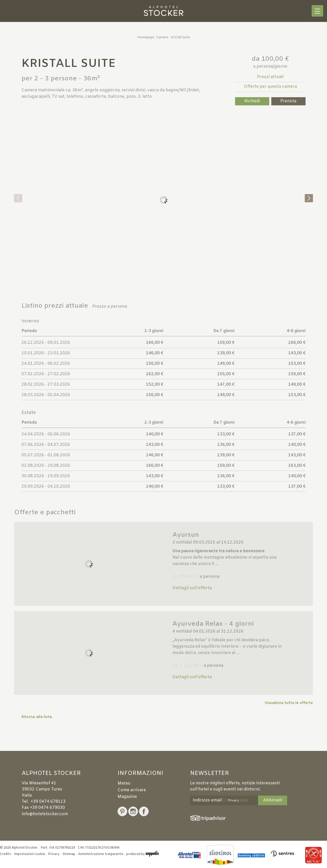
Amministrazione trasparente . (102, 854)
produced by (142, 854)
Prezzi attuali (270, 77)
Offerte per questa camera (270, 87)
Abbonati (273, 800)
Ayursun (186, 535)
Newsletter (209, 774)
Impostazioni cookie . (31, 854)
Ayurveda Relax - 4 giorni (213, 624)
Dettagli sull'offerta (192, 588)
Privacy (238, 801)
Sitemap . (70, 854)
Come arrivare (132, 790)
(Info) (244, 801)
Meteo (124, 783)
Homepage (146, 37)
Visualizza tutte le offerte (289, 703)
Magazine (127, 797)
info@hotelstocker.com (45, 814)
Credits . (7, 854)
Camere (162, 37)
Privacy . (55, 854)
